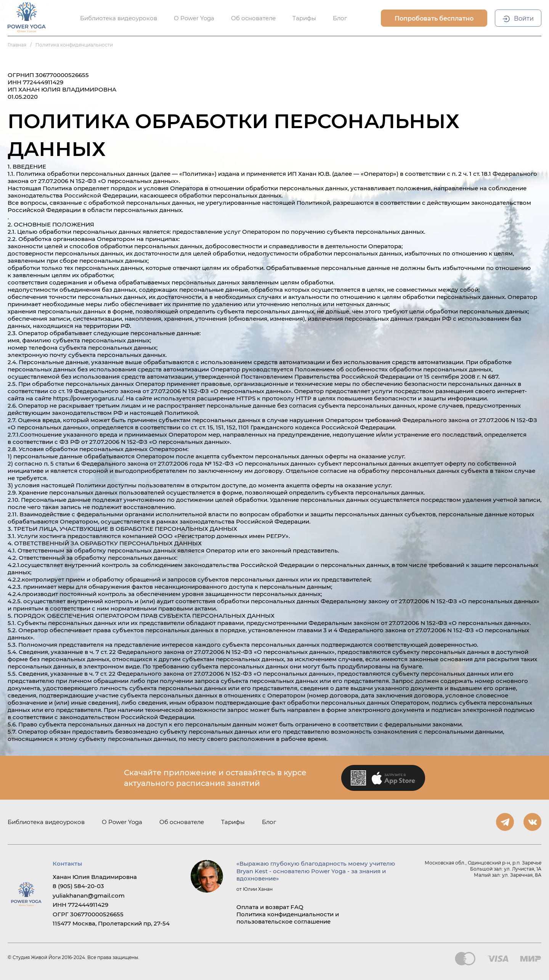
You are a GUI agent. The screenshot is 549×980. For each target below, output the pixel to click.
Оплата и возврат (263, 907)
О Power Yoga (122, 822)
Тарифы (233, 822)
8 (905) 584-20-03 (78, 886)
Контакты (67, 864)
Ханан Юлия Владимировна (95, 877)
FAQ (297, 907)
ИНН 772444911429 (80, 905)
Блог (269, 822)
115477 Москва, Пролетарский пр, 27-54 (111, 923)
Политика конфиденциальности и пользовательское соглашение (288, 918)
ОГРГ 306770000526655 (88, 914)
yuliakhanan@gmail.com (89, 896)
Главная (17, 45)
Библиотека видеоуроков (46, 822)
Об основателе (182, 822)
